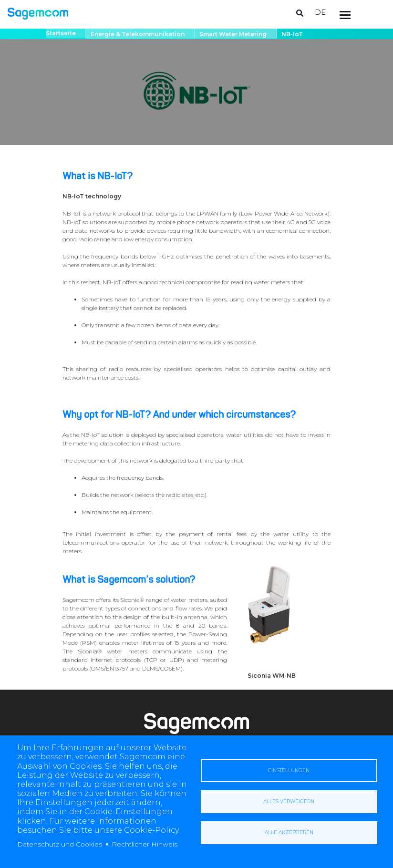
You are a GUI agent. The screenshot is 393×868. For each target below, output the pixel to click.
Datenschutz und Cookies (60, 844)
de (320, 12)
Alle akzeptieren (289, 832)
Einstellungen (289, 770)
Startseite (61, 33)
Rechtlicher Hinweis (145, 844)
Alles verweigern (289, 801)
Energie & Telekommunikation (138, 34)
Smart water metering (233, 34)
